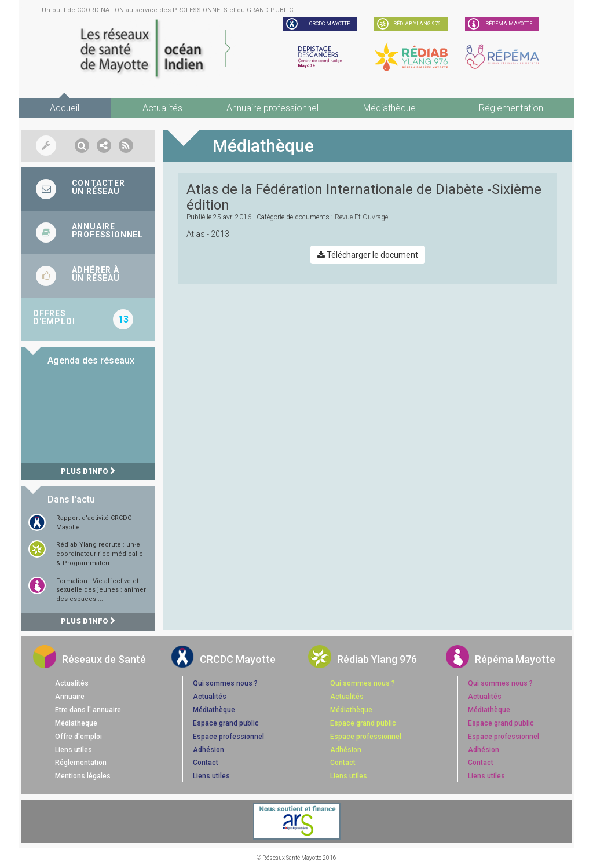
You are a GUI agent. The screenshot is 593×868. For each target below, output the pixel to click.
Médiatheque (76, 723)
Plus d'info (88, 471)
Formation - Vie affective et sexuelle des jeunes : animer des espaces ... (101, 590)
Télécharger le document (368, 255)
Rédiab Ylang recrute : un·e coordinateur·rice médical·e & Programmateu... (100, 554)
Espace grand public (226, 723)
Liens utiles (74, 750)
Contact (206, 763)
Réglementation (511, 108)
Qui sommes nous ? (225, 683)
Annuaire (70, 697)
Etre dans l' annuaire (88, 710)
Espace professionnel (228, 737)
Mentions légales (83, 776)
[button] (82, 146)
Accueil (65, 108)
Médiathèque (389, 108)
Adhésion (208, 750)
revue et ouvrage (361, 217)
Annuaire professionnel (272, 108)
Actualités (162, 108)
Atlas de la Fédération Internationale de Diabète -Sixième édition (364, 197)
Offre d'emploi (78, 737)
